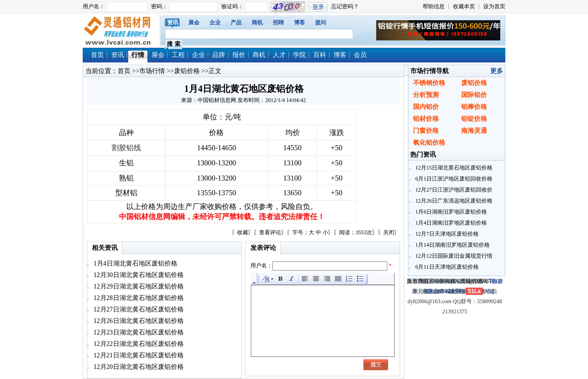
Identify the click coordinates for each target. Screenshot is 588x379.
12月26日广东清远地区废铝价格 (453, 201)
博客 (300, 23)
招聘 (278, 23)
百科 (320, 55)
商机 (257, 23)
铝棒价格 (474, 107)
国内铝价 (426, 107)
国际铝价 (474, 95)
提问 (321, 23)
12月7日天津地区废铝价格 (446, 234)
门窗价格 (426, 131)
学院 (300, 55)
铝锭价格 (474, 119)
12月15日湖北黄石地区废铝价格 (453, 168)
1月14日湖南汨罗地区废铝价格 (452, 245)
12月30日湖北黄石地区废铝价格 (138, 275)
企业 (215, 23)
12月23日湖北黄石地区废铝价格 (138, 332)
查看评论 (270, 232)
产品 (236, 23)
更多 (497, 71)
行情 (138, 55)
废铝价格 (187, 71)
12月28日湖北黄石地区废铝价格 (138, 298)
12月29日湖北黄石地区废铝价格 (138, 286)
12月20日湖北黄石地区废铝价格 (138, 367)
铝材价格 (426, 119)
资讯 (173, 23)
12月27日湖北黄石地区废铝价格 (138, 309)
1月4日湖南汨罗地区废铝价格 (450, 223)
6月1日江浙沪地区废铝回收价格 (453, 179)
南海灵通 (474, 131)
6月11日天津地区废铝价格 (446, 267)
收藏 (243, 232)
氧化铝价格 (429, 143)
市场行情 (152, 71)
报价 (239, 55)
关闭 (389, 232)
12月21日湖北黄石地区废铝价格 (138, 355)
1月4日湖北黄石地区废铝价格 (135, 263)
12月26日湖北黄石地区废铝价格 (138, 321)
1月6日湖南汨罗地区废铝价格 (450, 212)
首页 (97, 55)
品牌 (219, 55)
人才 (279, 55)
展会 (194, 23)
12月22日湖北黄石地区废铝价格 (138, 344)
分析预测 (426, 95)
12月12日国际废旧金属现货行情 (453, 256)
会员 (360, 55)
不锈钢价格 (429, 83)
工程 (178, 55)
